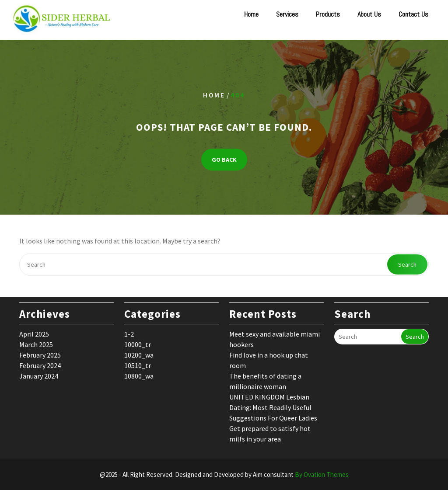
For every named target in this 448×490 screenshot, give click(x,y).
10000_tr (138, 341)
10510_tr (138, 361)
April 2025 (34, 330)
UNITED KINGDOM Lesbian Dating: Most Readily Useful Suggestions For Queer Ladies (273, 403)
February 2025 (40, 351)
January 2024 (39, 372)
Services (287, 14)
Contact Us (413, 14)
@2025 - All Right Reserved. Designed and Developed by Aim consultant (224, 474)
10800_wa (139, 372)
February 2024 (40, 361)
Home (251, 14)
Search (407, 264)
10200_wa (139, 351)
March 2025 (36, 341)
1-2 (129, 330)
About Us (369, 14)
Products (328, 14)
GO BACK (224, 160)
